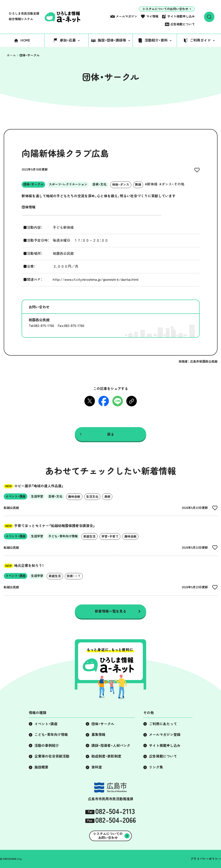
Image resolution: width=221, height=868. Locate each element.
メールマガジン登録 (165, 735)
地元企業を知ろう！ (24, 566)
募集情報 (98, 735)
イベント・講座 (46, 724)
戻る (111, 434)
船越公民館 (11, 508)
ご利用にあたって (163, 724)
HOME (25, 40)
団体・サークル (103, 724)
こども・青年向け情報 (51, 735)
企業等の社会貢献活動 (52, 756)
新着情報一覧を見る (111, 611)
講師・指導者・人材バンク (111, 746)
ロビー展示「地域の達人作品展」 (34, 486)
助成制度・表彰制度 (106, 756)
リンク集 (156, 767)
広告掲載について (183, 24)
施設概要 (41, 767)
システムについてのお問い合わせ (165, 9)
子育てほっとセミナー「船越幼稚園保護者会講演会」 (49, 526)
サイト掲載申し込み (181, 16)
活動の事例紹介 (47, 746)
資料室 (97, 767)
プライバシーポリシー (206, 859)
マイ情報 (152, 16)
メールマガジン (127, 16)
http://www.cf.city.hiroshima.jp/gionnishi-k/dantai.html (96, 279)
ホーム (11, 55)
